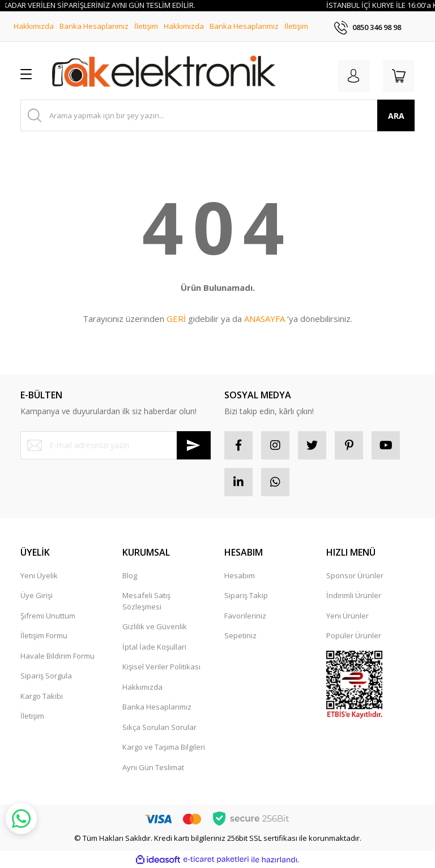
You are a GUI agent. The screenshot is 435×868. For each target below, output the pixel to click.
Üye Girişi (37, 595)
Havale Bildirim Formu (57, 656)
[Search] (217, 115)
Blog (130, 575)
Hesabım (240, 575)
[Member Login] (353, 76)
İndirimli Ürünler (354, 595)
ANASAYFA (265, 319)
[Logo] (164, 74)
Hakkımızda (34, 26)
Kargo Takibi (42, 696)
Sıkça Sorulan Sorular (159, 727)
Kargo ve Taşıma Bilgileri (164, 747)
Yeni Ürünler (347, 616)
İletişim (146, 26)
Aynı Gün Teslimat (153, 767)
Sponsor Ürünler (355, 575)
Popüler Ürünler (354, 635)
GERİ (176, 319)
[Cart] (399, 76)
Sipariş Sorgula (46, 676)
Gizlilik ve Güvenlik (155, 626)
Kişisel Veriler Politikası (161, 667)
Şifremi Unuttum (48, 616)
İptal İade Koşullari (154, 647)
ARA (396, 116)
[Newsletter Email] (116, 445)
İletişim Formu (44, 635)
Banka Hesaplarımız (94, 26)
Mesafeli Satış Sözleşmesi (146, 601)
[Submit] (194, 445)
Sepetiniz (240, 635)
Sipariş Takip (246, 595)
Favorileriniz (245, 616)
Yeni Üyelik (39, 575)
